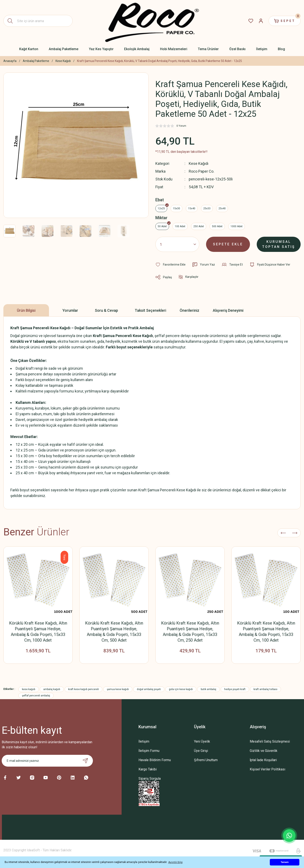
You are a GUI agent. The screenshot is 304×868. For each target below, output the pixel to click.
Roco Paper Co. (202, 171)
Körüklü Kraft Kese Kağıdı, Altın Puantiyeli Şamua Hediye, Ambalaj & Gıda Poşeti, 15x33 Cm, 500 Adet (114, 632)
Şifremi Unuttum (206, 760)
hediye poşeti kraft (235, 689)
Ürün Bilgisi (26, 310)
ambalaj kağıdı (52, 689)
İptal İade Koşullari (263, 760)
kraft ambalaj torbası (265, 689)
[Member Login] (261, 21)
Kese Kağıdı (199, 163)
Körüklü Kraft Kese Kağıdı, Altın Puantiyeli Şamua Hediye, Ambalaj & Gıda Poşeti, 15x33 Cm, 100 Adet (266, 632)
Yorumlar (70, 310)
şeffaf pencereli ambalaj (36, 696)
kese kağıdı (29, 689)
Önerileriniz (189, 310)
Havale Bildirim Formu (155, 760)
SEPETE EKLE (228, 244)
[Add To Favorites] (170, 265)
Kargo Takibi (148, 769)
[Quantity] (177, 244)
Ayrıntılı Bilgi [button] (175, 862)
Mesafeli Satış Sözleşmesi (270, 741)
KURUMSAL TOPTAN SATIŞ (279, 244)
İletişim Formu (149, 751)
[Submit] (85, 761)
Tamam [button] (285, 862)
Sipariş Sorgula (150, 779)
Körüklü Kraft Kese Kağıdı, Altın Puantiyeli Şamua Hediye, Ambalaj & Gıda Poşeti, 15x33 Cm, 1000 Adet (38, 632)
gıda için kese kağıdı (181, 689)
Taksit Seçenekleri (150, 310)
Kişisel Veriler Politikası (267, 769)
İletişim (144, 741)
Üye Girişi (201, 751)
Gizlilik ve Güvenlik (264, 751)
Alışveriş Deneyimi (228, 310)
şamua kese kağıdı (118, 689)
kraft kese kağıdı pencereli (83, 689)
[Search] (38, 21)
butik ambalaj (208, 689)
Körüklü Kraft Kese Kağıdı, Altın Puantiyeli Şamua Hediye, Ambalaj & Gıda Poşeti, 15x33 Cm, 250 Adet (190, 632)
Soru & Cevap (106, 310)
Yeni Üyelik (202, 741)
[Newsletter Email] (47, 761)
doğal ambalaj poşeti (149, 689)
